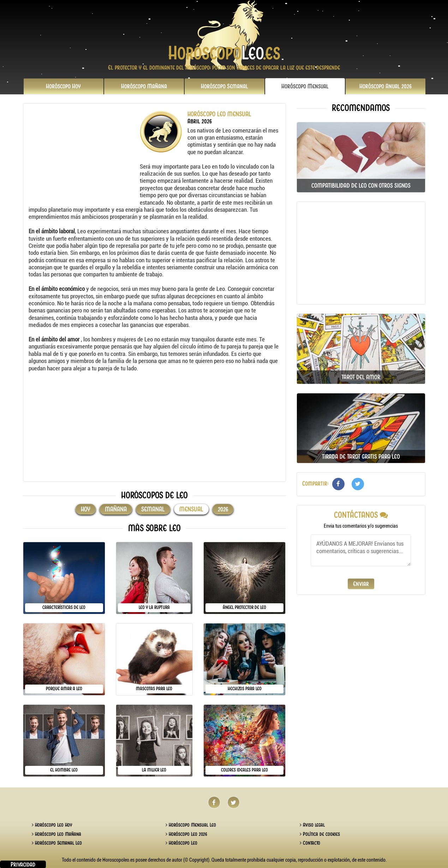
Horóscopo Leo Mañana (56, 834)
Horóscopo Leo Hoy (52, 825)
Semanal (225, 86)
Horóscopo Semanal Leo (57, 843)
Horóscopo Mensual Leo (191, 825)
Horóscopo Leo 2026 (186, 834)
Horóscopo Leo (181, 843)
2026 (386, 86)
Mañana (144, 86)
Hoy (63, 86)
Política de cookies (320, 834)
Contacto (310, 843)
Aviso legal (312, 825)
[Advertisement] (83, 155)
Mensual (305, 86)
